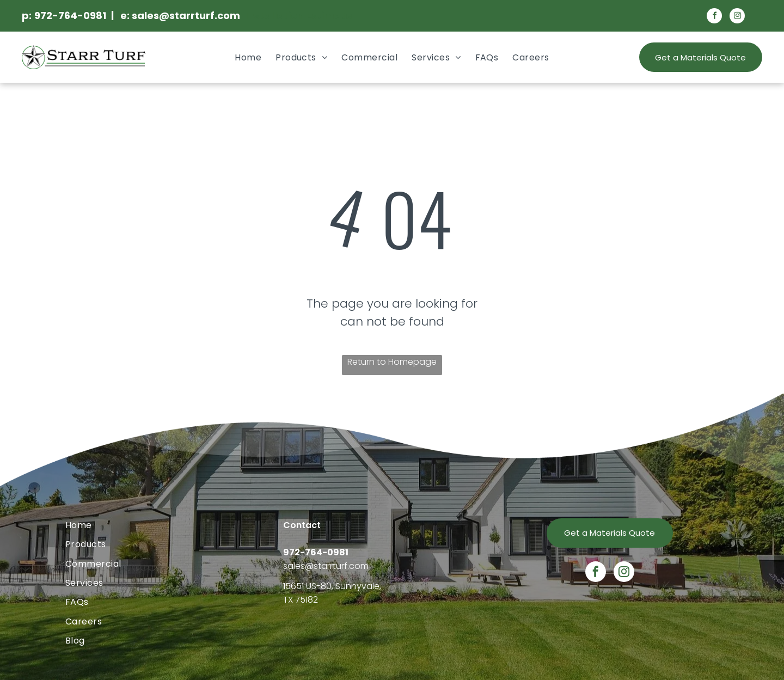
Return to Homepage (392, 362)
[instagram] (737, 17)
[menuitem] (248, 57)
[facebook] (714, 17)
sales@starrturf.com (326, 566)
